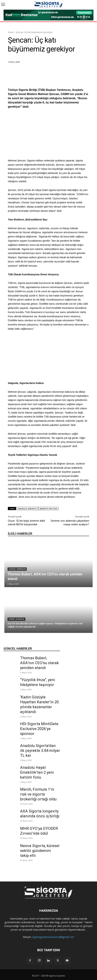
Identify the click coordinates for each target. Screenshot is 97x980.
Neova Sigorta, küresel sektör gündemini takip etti (40, 851)
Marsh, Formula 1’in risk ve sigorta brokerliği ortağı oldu (38, 794)
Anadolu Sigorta (27, 509)
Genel (11, 32)
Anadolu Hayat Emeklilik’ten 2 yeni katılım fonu (37, 772)
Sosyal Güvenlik (16, 619)
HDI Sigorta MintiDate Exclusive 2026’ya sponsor (39, 729)
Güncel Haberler (17, 569)
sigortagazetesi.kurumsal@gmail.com (53, 937)
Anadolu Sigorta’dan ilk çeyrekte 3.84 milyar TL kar (40, 751)
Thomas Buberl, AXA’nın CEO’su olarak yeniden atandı (39, 663)
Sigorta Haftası (48, 509)
